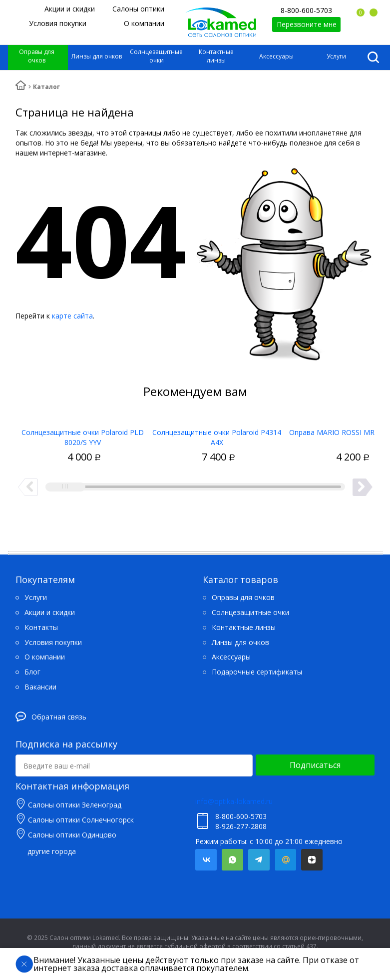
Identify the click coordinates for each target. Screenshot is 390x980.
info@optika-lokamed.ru (234, 801)
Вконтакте (206, 860)
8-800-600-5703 (306, 10)
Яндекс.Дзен (312, 860)
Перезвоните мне (307, 24)
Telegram (259, 860)
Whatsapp (232, 860)
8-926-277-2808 (241, 826)
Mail (285, 860)
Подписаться (315, 765)
